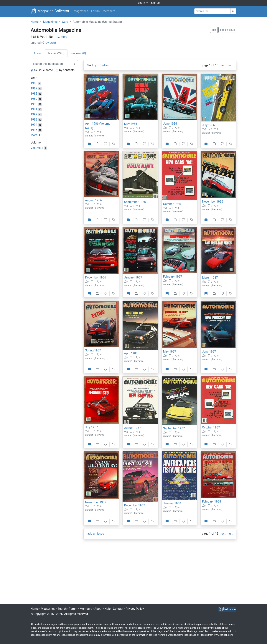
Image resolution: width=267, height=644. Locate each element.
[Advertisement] (133, 575)
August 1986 (93, 200)
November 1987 (96, 502)
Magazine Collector (50, 11)
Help (108, 609)
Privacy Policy (135, 609)
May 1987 (170, 352)
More (36, 135)
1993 (34, 120)
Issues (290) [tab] (56, 53)
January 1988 (172, 503)
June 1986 (170, 124)
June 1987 (209, 352)
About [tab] (38, 53)
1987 (34, 88)
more (64, 37)
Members (109, 11)
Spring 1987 (93, 350)
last (230, 65)
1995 (34, 130)
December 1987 (135, 505)
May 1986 (131, 124)
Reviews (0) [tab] (78, 53)
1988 (34, 94)
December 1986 (96, 277)
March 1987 (210, 278)
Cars (65, 22)
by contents (67, 70)
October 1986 (172, 204)
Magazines (81, 11)
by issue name (43, 70)
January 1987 (133, 277)
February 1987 (173, 277)
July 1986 (209, 125)
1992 (34, 114)
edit (214, 30)
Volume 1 (37, 148)
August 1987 (132, 428)
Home (35, 22)
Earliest (105, 65)
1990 (34, 104)
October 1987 (211, 427)
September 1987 (174, 428)
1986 (34, 83)
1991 (34, 109)
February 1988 (212, 502)
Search (62, 609)
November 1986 (213, 202)
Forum (95, 11)
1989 (34, 99)
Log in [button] (142, 3)
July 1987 (92, 427)
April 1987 (131, 353)
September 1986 (135, 202)
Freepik (204, 635)
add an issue (227, 30)
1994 (34, 125)
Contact (118, 609)
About (98, 609)
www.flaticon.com (223, 635)
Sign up (155, 3)
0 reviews (49, 43)
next (223, 65)
